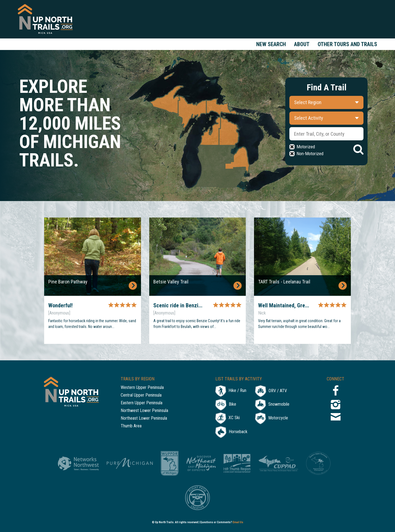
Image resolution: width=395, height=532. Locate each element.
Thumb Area (131, 426)
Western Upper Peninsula (142, 388)
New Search (271, 44)
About (302, 44)
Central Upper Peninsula (141, 395)
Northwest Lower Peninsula (144, 411)
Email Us (238, 522)
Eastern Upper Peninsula (142, 403)
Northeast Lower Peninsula (144, 418)
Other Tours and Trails (347, 44)
